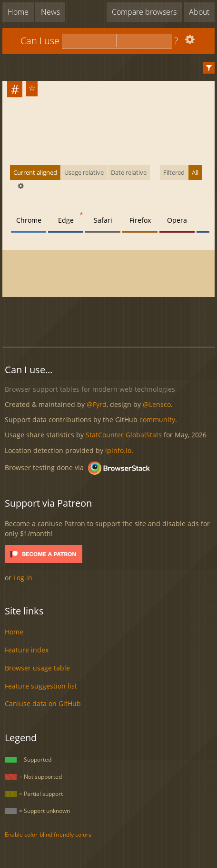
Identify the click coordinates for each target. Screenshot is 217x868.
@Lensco (157, 404)
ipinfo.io (118, 450)
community (157, 420)
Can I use (40, 41)
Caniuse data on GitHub (43, 703)
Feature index (27, 650)
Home (18, 12)
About (199, 12)
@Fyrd (97, 404)
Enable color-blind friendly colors (48, 835)
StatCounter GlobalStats (124, 435)
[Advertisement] (110, 317)
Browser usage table (37, 668)
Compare (144, 12)
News (50, 12)
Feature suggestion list (41, 686)
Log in (23, 578)
